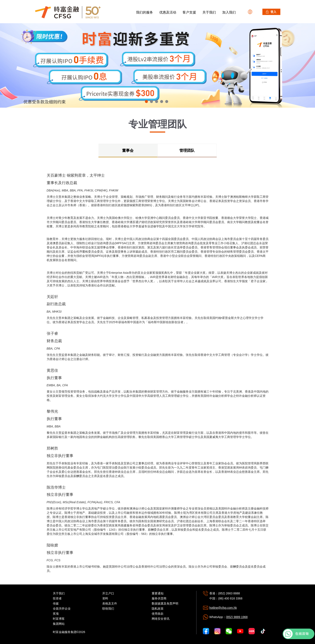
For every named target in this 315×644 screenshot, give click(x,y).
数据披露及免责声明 (165, 603)
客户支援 (189, 12)
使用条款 (158, 614)
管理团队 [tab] (187, 150)
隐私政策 (158, 609)
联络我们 (108, 609)
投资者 (57, 598)
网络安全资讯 (161, 619)
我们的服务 (145, 12)
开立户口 (108, 593)
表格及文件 (110, 603)
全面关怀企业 (62, 609)
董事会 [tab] (128, 150)
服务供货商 (159, 598)
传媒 (56, 603)
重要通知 (158, 593)
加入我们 (229, 12)
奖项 (56, 614)
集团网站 (59, 624)
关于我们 (209, 12)
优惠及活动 (168, 12)
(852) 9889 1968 (237, 617)
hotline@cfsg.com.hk (223, 608)
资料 (105, 598)
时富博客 (59, 619)
